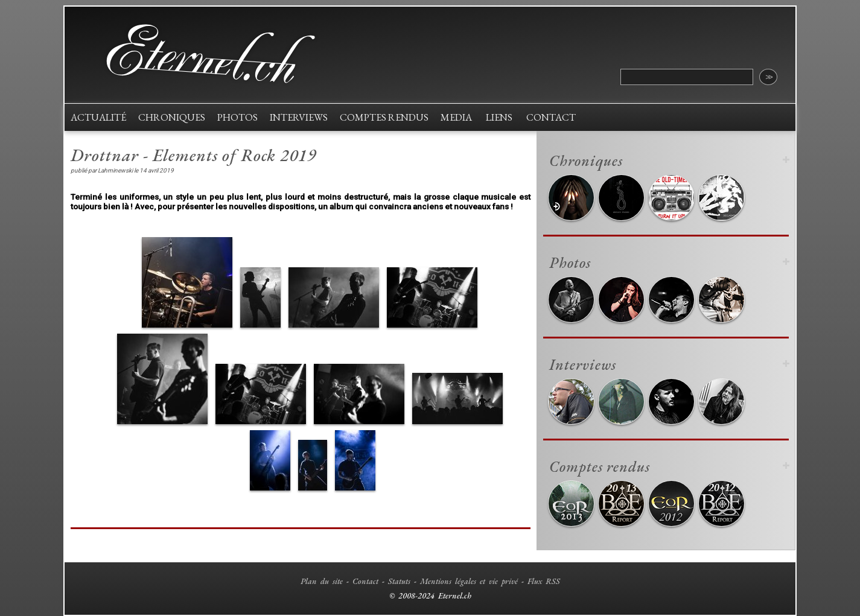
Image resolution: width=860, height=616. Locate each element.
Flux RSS (544, 581)
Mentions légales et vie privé (469, 581)
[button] (187, 282)
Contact (365, 581)
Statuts (399, 581)
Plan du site (322, 581)
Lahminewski (115, 170)
